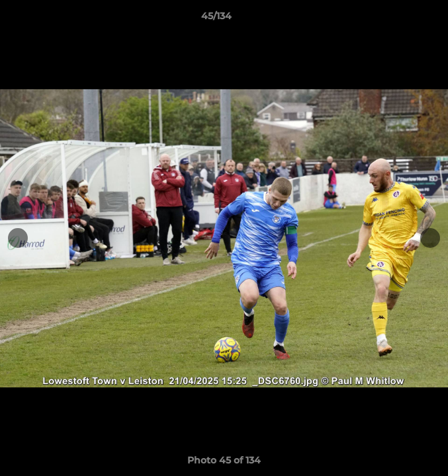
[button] (400, 19)
